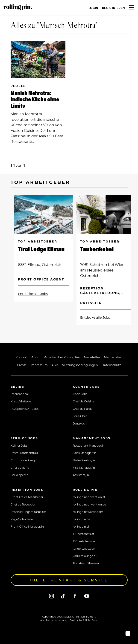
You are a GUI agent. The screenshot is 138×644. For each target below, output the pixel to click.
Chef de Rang (20, 468)
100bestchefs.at (84, 534)
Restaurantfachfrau (24, 453)
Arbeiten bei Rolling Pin (62, 357)
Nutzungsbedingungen (80, 365)
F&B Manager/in (84, 468)
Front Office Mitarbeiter (27, 497)
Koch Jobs (80, 394)
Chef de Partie (83, 409)
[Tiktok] (63, 596)
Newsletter (92, 357)
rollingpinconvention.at (89, 497)
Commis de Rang (23, 460)
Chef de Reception (23, 504)
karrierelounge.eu (85, 556)
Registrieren (114, 8)
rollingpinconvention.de (89, 504)
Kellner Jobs (19, 445)
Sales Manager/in (84, 453)
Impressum (39, 365)
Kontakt (22, 357)
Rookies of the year (86, 563)
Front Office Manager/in (27, 526)
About (36, 357)
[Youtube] (87, 596)
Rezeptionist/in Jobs (25, 409)
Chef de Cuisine (84, 401)
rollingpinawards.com (88, 512)
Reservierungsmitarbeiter (28, 512)
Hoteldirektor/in (84, 460)
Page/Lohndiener (23, 519)
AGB (55, 365)
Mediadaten (113, 357)
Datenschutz (111, 365)
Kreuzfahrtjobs (21, 401)
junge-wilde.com (85, 549)
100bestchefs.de (84, 541)
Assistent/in (81, 475)
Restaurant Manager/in (89, 445)
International (20, 394)
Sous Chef (80, 416)
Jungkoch (80, 423)
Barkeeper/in (19, 475)
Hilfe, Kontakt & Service (69, 580)
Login (93, 8)
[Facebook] (75, 596)
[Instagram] (51, 596)
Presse (22, 365)
